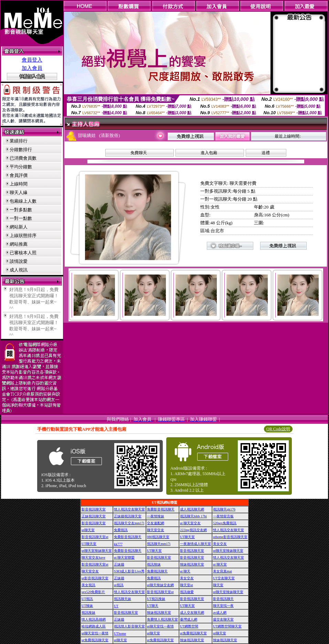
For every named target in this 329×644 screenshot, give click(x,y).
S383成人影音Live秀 (129, 571)
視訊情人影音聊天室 (129, 626)
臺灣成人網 (189, 619)
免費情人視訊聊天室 (162, 619)
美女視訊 (88, 585)
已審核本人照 (23, 253)
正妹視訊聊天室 (94, 516)
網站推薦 (19, 244)
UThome (120, 634)
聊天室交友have (93, 557)
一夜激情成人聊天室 (195, 544)
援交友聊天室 (223, 619)
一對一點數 (21, 218)
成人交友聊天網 (192, 613)
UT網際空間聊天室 (227, 626)
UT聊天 (153, 606)
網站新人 (19, 227)
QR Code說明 (278, 429)
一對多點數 (21, 210)
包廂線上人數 (23, 201)
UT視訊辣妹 (156, 599)
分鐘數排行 (21, 149)
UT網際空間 (189, 626)
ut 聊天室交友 (190, 523)
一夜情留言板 (223, 516)
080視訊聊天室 (158, 537)
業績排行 (19, 141)
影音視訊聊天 (223, 599)
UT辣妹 (87, 606)
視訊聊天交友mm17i (129, 523)
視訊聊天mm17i (159, 544)
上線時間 (19, 184)
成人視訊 (19, 270)
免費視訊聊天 (157, 571)
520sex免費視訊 (225, 523)
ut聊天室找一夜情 (160, 626)
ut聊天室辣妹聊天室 (97, 551)
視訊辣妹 (154, 564)
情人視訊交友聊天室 (129, 509)
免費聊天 (139, 153)
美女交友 (220, 544)
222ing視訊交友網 (193, 530)
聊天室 (218, 585)
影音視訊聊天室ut (95, 537)
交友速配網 (156, 523)
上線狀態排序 (23, 235)
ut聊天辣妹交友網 (160, 585)
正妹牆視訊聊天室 (128, 516)
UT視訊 (87, 599)
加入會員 (32, 68)
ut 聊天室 (220, 564)
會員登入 (32, 60)
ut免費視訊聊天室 (193, 633)
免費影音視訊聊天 (161, 509)
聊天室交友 (156, 530)
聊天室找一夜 (223, 606)
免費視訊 (121, 530)
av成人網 (220, 613)
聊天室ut (187, 585)
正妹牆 (119, 564)
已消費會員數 (23, 158)
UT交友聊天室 (224, 578)
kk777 (118, 544)
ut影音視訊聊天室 (95, 578)
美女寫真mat (222, 571)
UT (116, 606)
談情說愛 (19, 261)
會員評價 (19, 175)
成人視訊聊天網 (192, 509)
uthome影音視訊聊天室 (230, 537)
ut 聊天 (185, 571)
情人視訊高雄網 (94, 619)
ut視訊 (119, 585)
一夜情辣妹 (156, 516)
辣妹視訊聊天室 (192, 564)
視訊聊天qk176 (224, 509)
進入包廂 (209, 153)
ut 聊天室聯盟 (124, 557)
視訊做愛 (187, 592)
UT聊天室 (187, 537)
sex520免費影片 (93, 592)
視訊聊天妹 (123, 599)
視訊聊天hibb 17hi (193, 516)
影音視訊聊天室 (94, 509)
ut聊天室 (88, 530)
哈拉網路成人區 (94, 626)
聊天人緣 (19, 192)
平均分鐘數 (21, 167)
